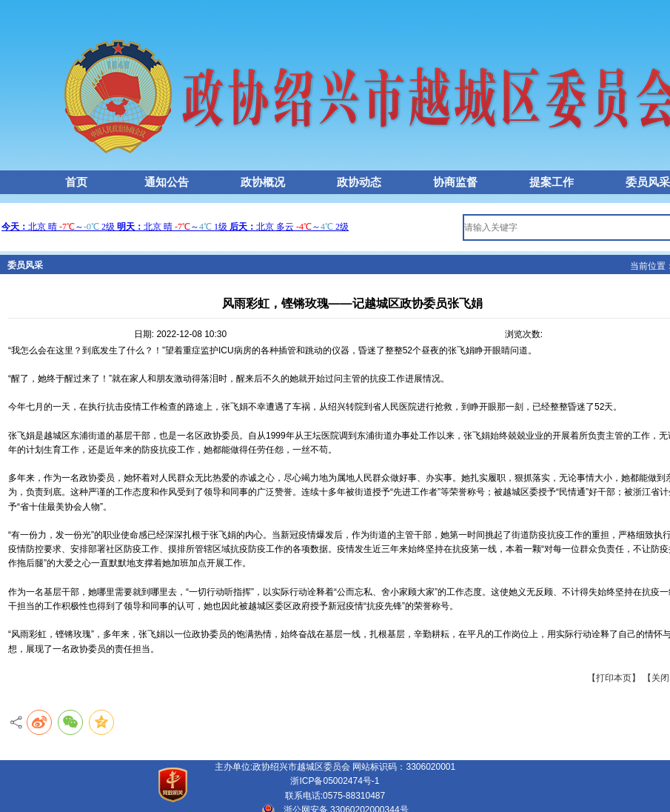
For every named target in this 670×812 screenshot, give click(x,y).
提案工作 (552, 182)
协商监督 (455, 182)
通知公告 (167, 182)
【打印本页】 (615, 678)
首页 (76, 182)
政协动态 (359, 182)
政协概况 (263, 182)
